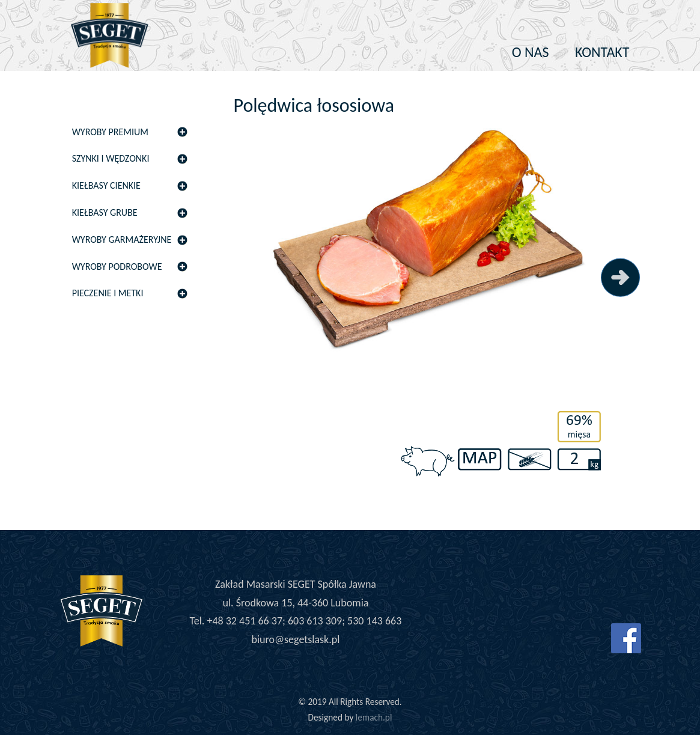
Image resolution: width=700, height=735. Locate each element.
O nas (531, 52)
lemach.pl (374, 717)
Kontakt (602, 52)
